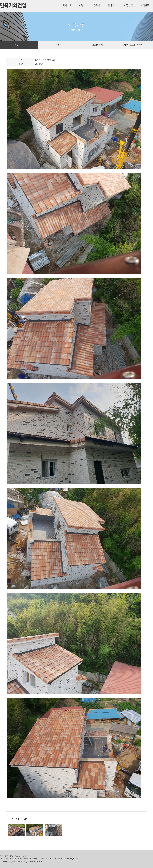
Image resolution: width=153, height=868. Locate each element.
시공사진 (19, 45)
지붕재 (82, 5)
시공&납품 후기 (96, 45)
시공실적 (128, 5)
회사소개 (67, 5)
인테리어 (112, 5)
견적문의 (57, 45)
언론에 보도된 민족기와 (134, 45)
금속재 (97, 5)
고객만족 (145, 5)
